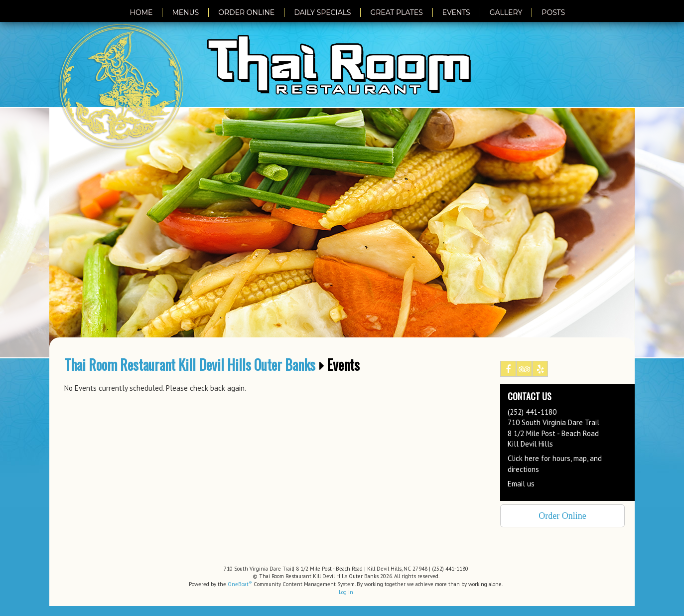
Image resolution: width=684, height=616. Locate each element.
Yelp (540, 371)
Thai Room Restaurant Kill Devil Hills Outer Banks (190, 365)
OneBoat (240, 584)
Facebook (508, 371)
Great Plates (396, 12)
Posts (553, 12)
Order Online (246, 12)
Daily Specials (322, 12)
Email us (521, 484)
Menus (185, 12)
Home (141, 12)
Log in (346, 592)
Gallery (506, 12)
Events (456, 12)
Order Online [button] (562, 516)
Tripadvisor (524, 371)
